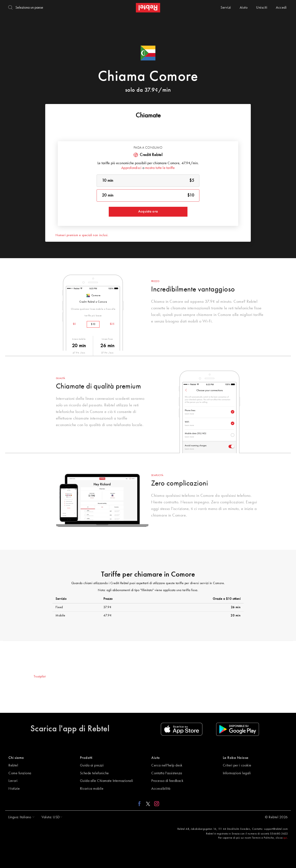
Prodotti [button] (86, 758)
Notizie (14, 789)
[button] (20, 817)
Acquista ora (148, 212)
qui (285, 838)
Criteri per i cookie (237, 765)
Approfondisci (131, 168)
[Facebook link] (140, 804)
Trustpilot (40, 677)
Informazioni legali (237, 773)
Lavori (13, 781)
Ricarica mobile (92, 789)
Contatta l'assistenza (167, 773)
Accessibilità (161, 789)
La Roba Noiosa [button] (236, 758)
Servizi (226, 8)
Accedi (281, 8)
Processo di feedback (167, 781)
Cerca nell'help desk (167, 765)
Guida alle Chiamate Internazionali (107, 781)
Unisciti (262, 8)
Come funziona (20, 773)
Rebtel (13, 765)
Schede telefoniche (94, 773)
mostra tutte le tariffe (160, 168)
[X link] (148, 804)
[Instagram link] (156, 804)
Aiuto (244, 8)
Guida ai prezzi (92, 765)
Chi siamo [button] (16, 758)
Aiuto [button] (156, 758)
